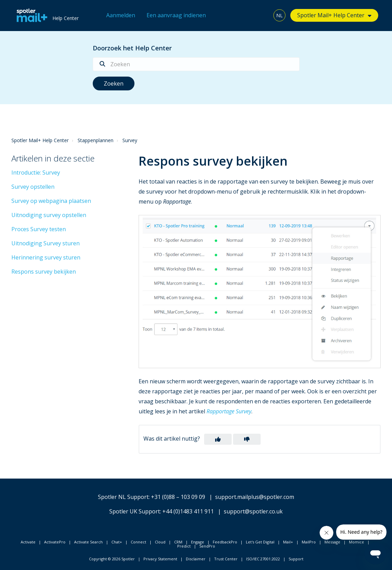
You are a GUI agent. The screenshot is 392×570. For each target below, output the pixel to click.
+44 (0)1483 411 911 (188, 511)
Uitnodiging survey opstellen (49, 215)
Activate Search (88, 542)
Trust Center (226, 559)
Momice (356, 542)
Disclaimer (196, 559)
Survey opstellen (33, 187)
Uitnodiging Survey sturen (46, 243)
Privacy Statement (160, 559)
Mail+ (288, 542)
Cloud (160, 542)
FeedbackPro (225, 542)
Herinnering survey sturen (46, 257)
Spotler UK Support (135, 511)
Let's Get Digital (260, 542)
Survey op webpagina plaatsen (51, 201)
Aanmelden (121, 15)
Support (296, 559)
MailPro (309, 542)
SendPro (207, 546)
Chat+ (117, 542)
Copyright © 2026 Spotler (112, 559)
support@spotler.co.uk (253, 511)
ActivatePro (55, 542)
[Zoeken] (196, 64)
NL (279, 15)
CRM (178, 542)
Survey (130, 140)
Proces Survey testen (39, 229)
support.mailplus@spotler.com (255, 497)
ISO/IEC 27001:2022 (263, 559)
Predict (184, 546)
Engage (198, 542)
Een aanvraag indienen (176, 15)
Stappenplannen (96, 140)
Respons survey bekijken (44, 272)
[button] (218, 439)
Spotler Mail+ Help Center (331, 15)
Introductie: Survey (36, 173)
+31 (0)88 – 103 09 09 (178, 497)
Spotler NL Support (123, 497)
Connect (138, 542)
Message (332, 542)
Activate (28, 542)
